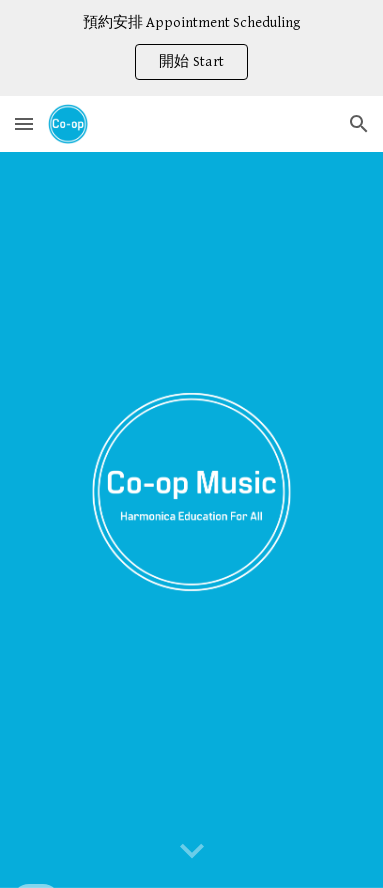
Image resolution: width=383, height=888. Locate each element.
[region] (191, 48)
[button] (24, 123)
